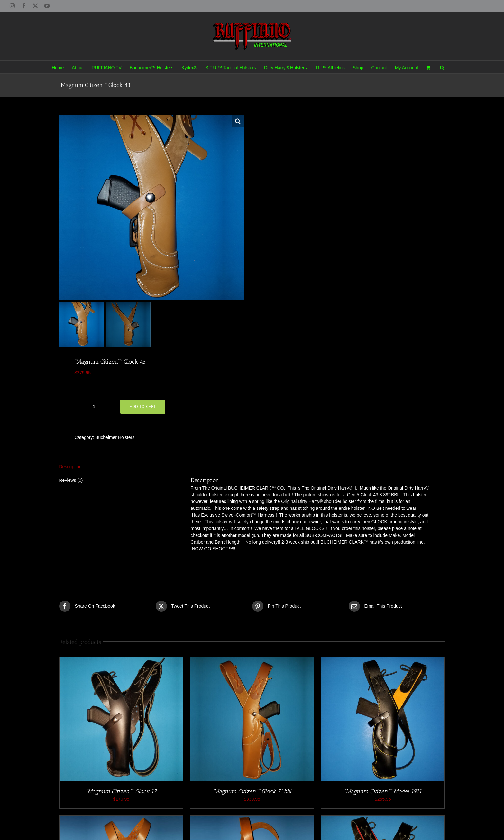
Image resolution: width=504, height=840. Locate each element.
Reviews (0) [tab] (71, 480)
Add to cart (143, 406)
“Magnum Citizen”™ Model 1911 (383, 791)
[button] (442, 67)
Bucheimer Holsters (115, 437)
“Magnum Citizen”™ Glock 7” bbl (252, 791)
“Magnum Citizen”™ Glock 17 (121, 791)
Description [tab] (70, 467)
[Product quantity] (94, 406)
